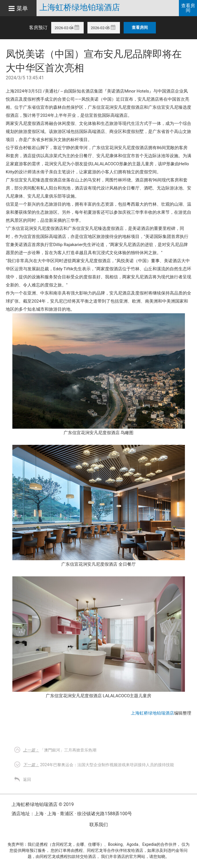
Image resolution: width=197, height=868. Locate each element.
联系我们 (99, 825)
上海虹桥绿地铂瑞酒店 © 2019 (43, 804)
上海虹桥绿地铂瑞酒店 (80, 8)
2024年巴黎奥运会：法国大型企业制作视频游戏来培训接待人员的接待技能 (98, 765)
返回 (27, 779)
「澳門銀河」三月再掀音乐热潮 (60, 750)
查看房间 (188, 8)
